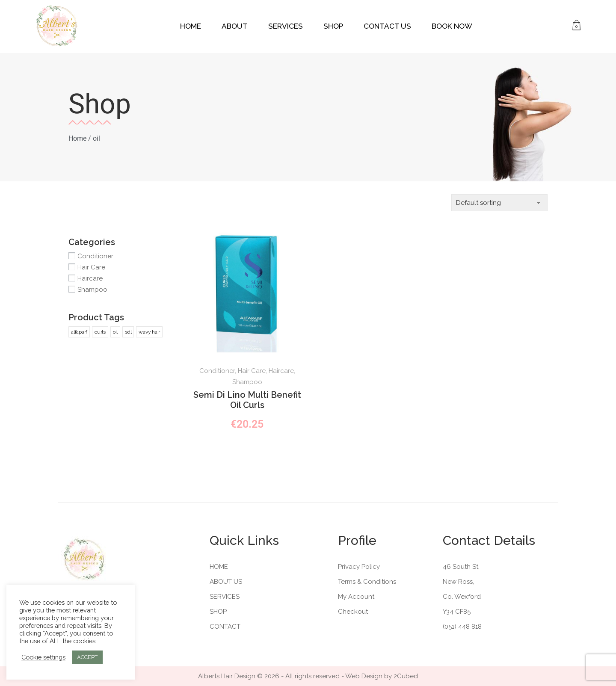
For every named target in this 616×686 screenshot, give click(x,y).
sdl (128, 332)
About (235, 26)
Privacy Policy (359, 567)
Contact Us (387, 26)
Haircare (90, 278)
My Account (356, 597)
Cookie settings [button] (43, 657)
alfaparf (79, 332)
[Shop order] (499, 203)
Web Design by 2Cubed (382, 676)
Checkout (353, 612)
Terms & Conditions (367, 582)
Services (286, 26)
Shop (333, 26)
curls (100, 332)
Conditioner (95, 256)
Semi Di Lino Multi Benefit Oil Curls (247, 400)
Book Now (452, 26)
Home (191, 26)
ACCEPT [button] (87, 657)
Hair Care (91, 267)
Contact (225, 627)
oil (115, 332)
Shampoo (92, 290)
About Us (226, 582)
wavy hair (149, 332)
